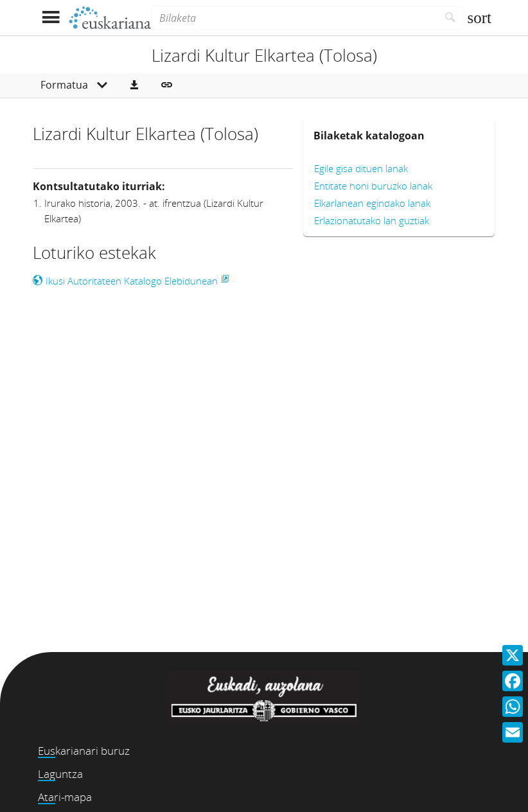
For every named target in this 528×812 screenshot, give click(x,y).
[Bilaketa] (294, 18)
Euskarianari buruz (84, 751)
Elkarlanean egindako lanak (372, 203)
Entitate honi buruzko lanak (373, 186)
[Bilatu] (451, 18)
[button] (134, 85)
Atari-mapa (65, 797)
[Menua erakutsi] (50, 18)
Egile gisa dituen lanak (361, 168)
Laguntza (60, 774)
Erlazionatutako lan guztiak (372, 220)
